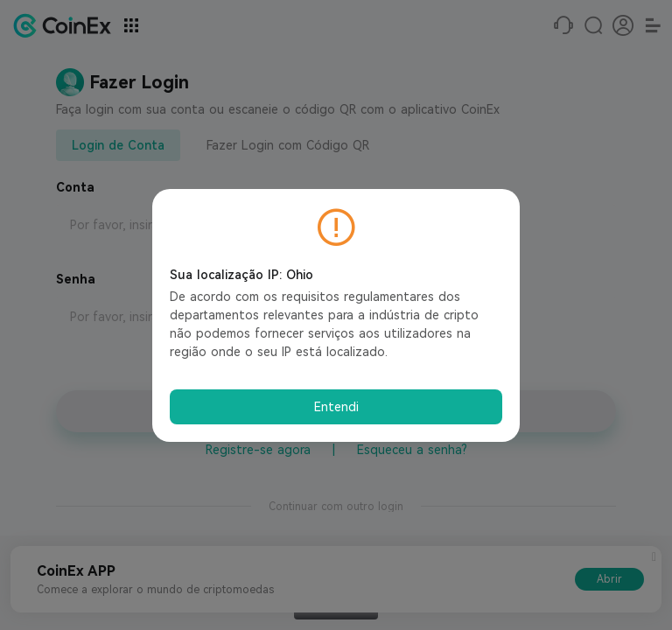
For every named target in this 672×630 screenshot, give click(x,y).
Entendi (336, 407)
